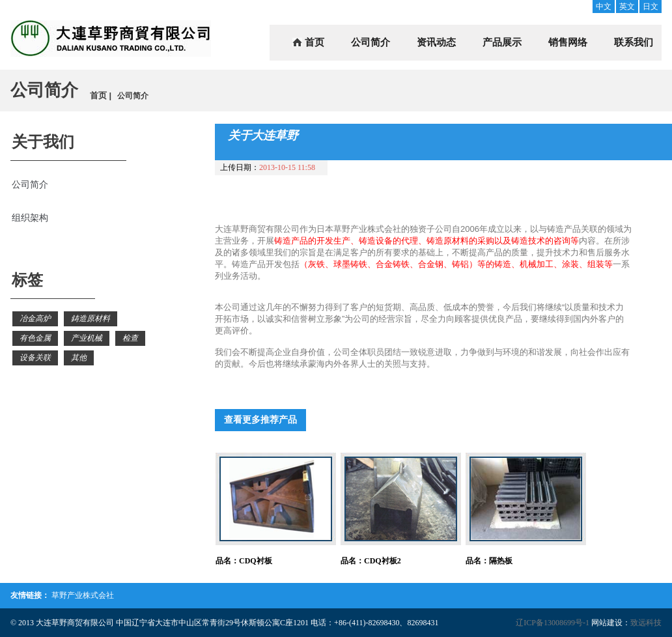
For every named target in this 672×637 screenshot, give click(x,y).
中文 (604, 7)
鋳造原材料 (91, 318)
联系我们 (634, 42)
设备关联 (35, 358)
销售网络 (568, 42)
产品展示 (502, 42)
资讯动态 (436, 42)
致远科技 (646, 623)
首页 (315, 42)
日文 (651, 7)
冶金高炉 (35, 318)
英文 (627, 7)
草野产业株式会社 (83, 595)
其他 (79, 358)
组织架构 (30, 218)
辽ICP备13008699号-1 (553, 623)
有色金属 (35, 338)
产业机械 (87, 338)
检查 (130, 338)
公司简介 (371, 42)
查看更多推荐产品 (260, 420)
